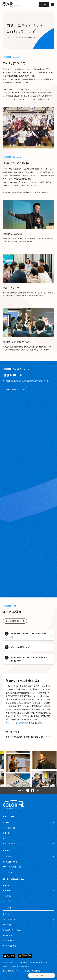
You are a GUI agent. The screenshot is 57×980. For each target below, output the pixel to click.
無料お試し (44, 4)
